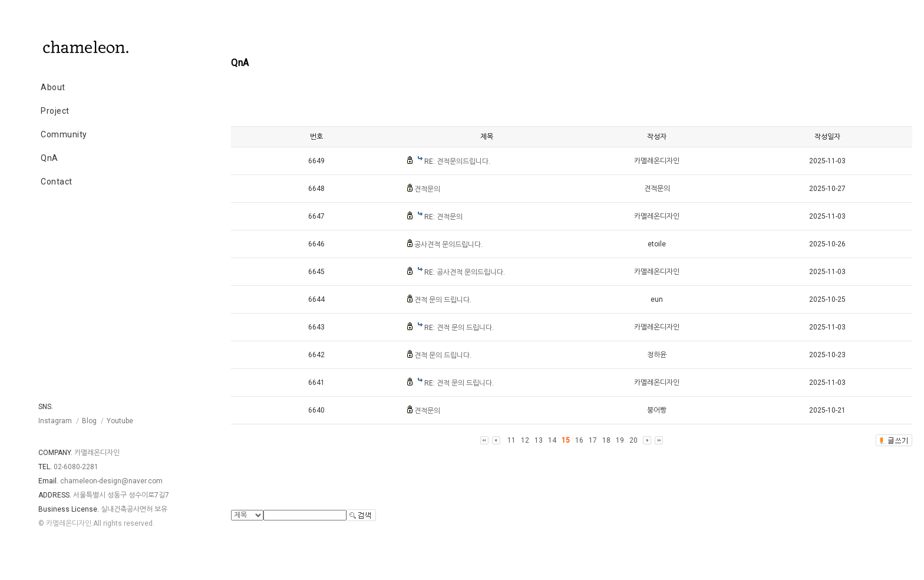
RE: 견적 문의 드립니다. (459, 328)
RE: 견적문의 (443, 217)
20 (633, 440)
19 (620, 440)
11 (511, 440)
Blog (89, 421)
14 (552, 440)
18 (606, 440)
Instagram (55, 421)
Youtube (120, 421)
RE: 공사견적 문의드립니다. (465, 272)
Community (64, 134)
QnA (49, 158)
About (53, 87)
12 (525, 440)
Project (55, 111)
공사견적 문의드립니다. (448, 245)
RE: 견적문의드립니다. (457, 162)
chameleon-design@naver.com (111, 481)
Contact (57, 182)
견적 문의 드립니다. (443, 300)
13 (539, 440)
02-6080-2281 (76, 467)
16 (579, 440)
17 (593, 440)
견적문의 (427, 189)
